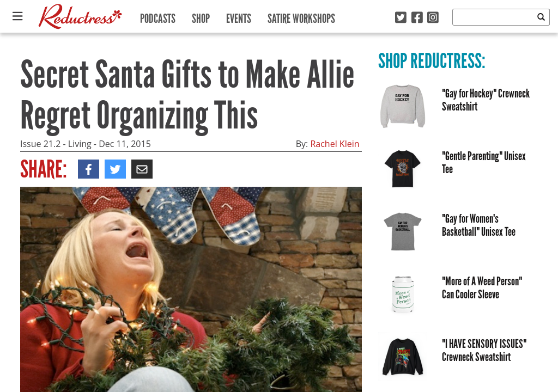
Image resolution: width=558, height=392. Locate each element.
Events (239, 16)
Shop (201, 16)
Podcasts (158, 16)
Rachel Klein (335, 144)
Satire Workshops (301, 16)
